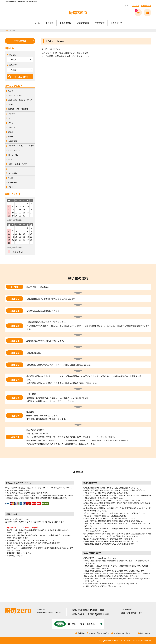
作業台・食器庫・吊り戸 (18, 164)
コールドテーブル (15, 95)
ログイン (135, 6)
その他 (11, 187)
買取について (116, 23)
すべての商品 (20, 41)
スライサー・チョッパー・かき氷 (21, 146)
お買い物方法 (83, 23)
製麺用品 (12, 137)
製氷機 (11, 91)
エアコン (12, 169)
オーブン (12, 127)
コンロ (11, 118)
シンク (11, 159)
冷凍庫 (11, 104)
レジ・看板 (13, 173)
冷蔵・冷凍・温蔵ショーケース (20, 100)
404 (13, 30)
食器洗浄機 (13, 141)
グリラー (12, 123)
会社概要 (50, 23)
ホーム (37, 23)
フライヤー (13, 114)
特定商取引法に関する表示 (99, 633)
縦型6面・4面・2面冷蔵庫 (18, 109)
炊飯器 (11, 132)
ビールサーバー (14, 150)
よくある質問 (65, 23)
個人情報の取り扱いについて (125, 633)
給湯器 (11, 178)
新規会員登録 (146, 6)
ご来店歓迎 (100, 23)
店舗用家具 (13, 182)
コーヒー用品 (13, 155)
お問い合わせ (145, 633)
